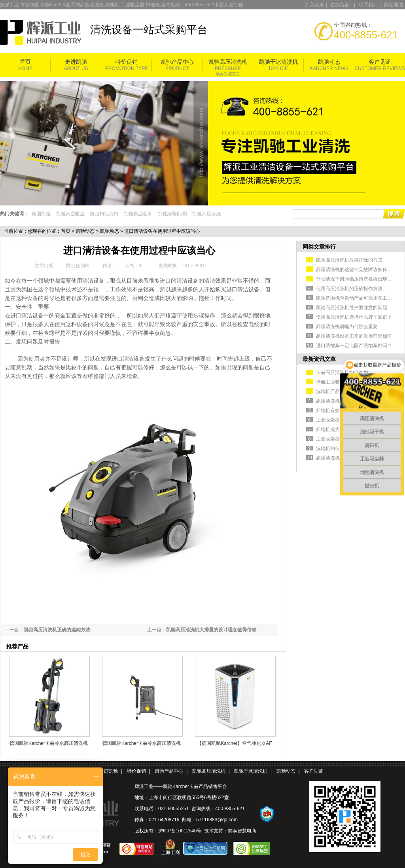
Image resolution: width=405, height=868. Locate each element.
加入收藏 (314, 5)
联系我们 (368, 5)
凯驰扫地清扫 (104, 214)
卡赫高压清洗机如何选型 (342, 372)
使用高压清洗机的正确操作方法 (349, 289)
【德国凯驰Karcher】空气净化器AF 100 (234, 743)
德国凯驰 (41, 214)
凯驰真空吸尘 (70, 214)
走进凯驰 (76, 62)
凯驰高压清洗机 (228, 62)
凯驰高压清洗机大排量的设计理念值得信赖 (211, 630)
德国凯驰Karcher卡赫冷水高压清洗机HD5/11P (49, 743)
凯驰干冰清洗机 (278, 62)
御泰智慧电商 (242, 831)
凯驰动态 (329, 62)
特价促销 (127, 62)
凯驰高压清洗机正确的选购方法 (57, 630)
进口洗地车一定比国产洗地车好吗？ (354, 346)
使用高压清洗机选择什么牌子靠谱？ (354, 317)
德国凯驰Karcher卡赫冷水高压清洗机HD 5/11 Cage (142, 743)
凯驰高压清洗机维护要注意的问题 (352, 308)
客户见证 (380, 62)
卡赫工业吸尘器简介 (337, 382)
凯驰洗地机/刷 (172, 214)
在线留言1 (341, 5)
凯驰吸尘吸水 (138, 214)
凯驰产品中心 (177, 62)
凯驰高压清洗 (206, 214)
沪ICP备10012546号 (180, 831)
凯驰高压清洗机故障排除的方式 (349, 260)
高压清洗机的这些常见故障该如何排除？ (359, 270)
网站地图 (394, 5)
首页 (25, 62)
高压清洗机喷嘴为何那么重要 (347, 327)
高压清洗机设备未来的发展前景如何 (354, 336)
